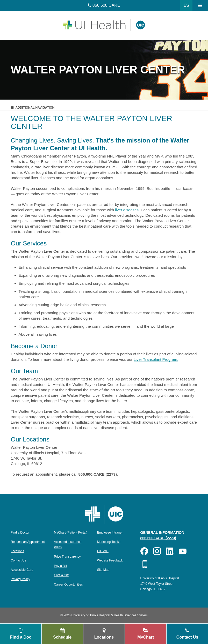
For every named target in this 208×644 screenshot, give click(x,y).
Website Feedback (110, 560)
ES (186, 5)
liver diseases (127, 210)
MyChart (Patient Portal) (71, 533)
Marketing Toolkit (109, 542)
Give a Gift (61, 575)
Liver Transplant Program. (156, 359)
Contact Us (19, 560)
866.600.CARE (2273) (158, 538)
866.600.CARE (106, 5)
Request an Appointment (28, 542)
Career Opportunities (68, 585)
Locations (17, 551)
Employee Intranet (110, 533)
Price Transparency (67, 557)
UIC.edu (103, 551)
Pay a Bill (60, 566)
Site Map (103, 570)
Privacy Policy (21, 579)
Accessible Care (22, 570)
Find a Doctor (20, 533)
